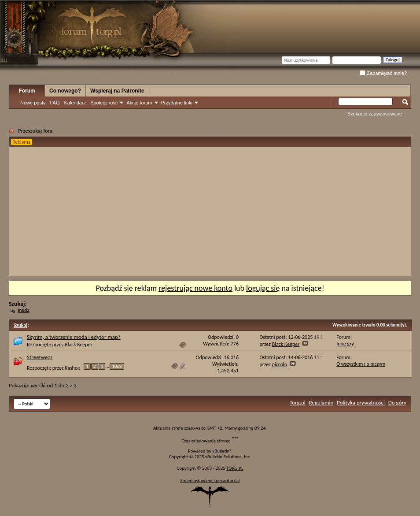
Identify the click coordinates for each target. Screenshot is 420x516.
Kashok (72, 368)
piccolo (280, 364)
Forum (27, 91)
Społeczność (104, 103)
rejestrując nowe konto (195, 288)
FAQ (55, 103)
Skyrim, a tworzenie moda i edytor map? (74, 337)
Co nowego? (65, 91)
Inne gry (345, 344)
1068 (117, 366)
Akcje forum (139, 103)
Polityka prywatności (361, 403)
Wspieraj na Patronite (117, 91)
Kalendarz (75, 103)
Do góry (397, 403)
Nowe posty (33, 103)
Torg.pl (298, 403)
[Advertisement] (109, 212)
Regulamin (321, 403)
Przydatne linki (177, 103)
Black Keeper (79, 345)
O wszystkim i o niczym (361, 364)
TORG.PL (235, 468)
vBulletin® (222, 451)
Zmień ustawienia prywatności (210, 481)
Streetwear (40, 357)
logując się (263, 288)
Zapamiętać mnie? (383, 73)
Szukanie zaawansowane (375, 114)
